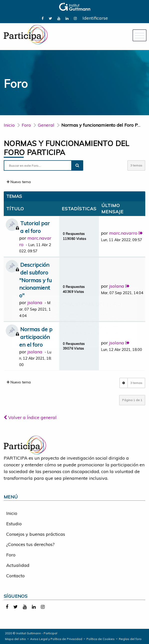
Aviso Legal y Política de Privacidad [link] (56, 639)
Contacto (15, 576)
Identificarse (95, 18)
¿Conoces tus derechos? (30, 544)
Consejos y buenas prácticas (36, 534)
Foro (11, 555)
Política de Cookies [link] (101, 639)
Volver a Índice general (30, 417)
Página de (132, 400)
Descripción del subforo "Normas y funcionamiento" (36, 280)
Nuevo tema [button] (19, 182)
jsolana (35, 302)
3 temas (136, 165)
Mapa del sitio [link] (15, 639)
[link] (43, 18)
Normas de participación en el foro (36, 337)
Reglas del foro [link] (130, 639)
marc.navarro (123, 233)
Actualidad (18, 565)
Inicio (9, 125)
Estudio (14, 524)
